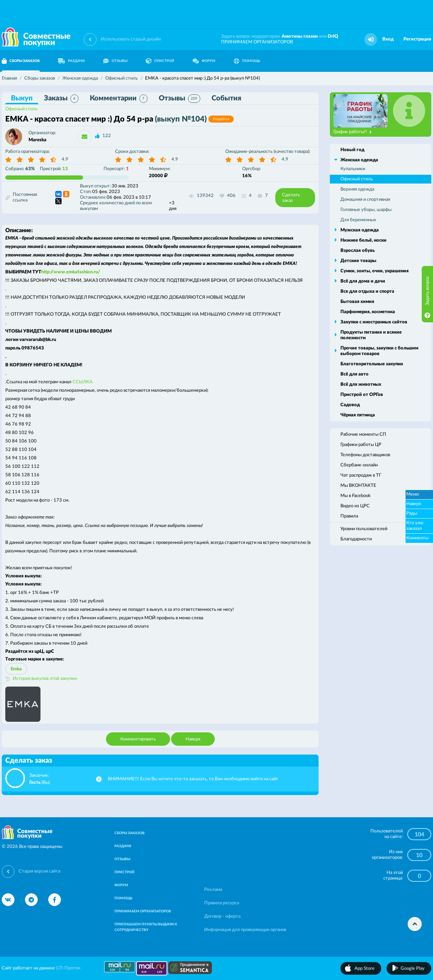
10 (419, 855)
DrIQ (333, 36)
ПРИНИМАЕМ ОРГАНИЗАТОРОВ (257, 42)
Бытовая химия (357, 302)
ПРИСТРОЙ (160, 61)
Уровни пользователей (364, 529)
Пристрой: (54, 169)
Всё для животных (361, 384)
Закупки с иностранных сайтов (374, 322)
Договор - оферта (222, 916)
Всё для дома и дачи (363, 281)
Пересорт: (116, 169)
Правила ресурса (222, 903)
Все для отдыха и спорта (367, 291)
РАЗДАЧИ (71, 61)
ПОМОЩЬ (247, 61)
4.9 (65, 159)
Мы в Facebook (356, 496)
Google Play (413, 969)
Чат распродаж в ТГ (361, 475)
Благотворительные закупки (372, 364)
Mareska (37, 140)
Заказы (61, 99)
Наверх (193, 739)
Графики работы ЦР (361, 445)
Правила (349, 516)
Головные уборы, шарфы (366, 210)
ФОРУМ (204, 61)
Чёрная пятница (358, 415)
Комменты (417, 538)
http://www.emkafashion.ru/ (71, 272)
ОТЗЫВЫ (115, 61)
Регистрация (417, 39)
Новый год (352, 150)
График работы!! (353, 132)
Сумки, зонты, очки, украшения (375, 271)
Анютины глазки (300, 36)
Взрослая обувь (357, 251)
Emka (16, 669)
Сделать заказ (291, 198)
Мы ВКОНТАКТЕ (358, 486)
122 (107, 136)
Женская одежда (359, 160)
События (226, 98)
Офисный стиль (21, 109)
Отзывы (180, 99)
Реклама (213, 890)
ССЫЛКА (83, 382)
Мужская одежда (360, 230)
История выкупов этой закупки (45, 679)
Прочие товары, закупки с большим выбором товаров (379, 351)
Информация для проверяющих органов (245, 930)
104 (419, 835)
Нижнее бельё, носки (363, 240)
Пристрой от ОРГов (362, 395)
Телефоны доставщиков (365, 455)
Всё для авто (354, 374)
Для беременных (358, 220)
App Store (365, 969)
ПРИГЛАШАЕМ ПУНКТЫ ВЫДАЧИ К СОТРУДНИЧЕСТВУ (146, 927)
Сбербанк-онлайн (359, 465)
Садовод (350, 405)
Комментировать (138, 739)
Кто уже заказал (415, 526)
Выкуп (22, 98)
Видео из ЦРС (355, 506)
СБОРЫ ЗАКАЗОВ (130, 833)
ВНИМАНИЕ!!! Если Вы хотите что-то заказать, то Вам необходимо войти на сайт (193, 779)
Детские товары (358, 261)
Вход (388, 39)
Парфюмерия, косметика (368, 312)
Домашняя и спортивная (365, 200)
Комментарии (119, 99)
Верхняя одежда (357, 189)
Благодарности (356, 539)
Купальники (353, 169)
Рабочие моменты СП (363, 435)
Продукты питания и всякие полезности (371, 335)
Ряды (412, 513)
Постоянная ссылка (21, 197)
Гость (35, 783)
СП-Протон (68, 968)
